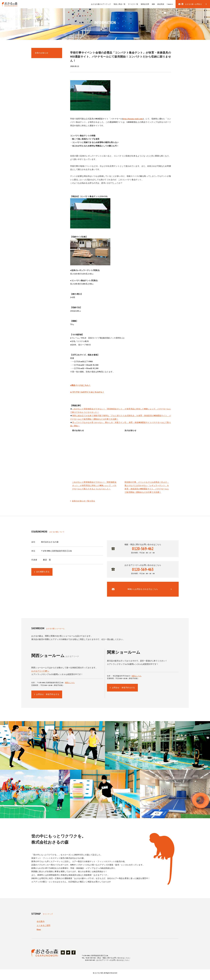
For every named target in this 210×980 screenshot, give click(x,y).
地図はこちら (70, 686)
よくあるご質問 (44, 929)
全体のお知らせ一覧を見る (84, 501)
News (39, 933)
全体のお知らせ (42, 54)
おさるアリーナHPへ (40, 674)
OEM (153, 4)
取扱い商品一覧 (120, 4)
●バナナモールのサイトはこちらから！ (87, 392)
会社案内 (41, 925)
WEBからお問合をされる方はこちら (143, 591)
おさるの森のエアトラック (101, 4)
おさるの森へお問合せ (193, 4)
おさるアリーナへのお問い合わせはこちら (143, 571)
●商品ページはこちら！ (80, 385)
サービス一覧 (133, 4)
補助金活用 (145, 4)
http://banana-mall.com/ (134, 119)
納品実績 (161, 4)
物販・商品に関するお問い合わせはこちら (143, 549)
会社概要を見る (43, 572)
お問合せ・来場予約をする (48, 698)
